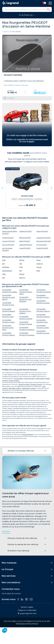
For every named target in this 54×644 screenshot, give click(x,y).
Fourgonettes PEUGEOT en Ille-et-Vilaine (26, 292)
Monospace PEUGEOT (44, 241)
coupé (44, 364)
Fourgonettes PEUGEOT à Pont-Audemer (25, 311)
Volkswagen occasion (29, 388)
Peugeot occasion (36, 384)
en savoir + (6, 531)
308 (3, 278)
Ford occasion (19, 378)
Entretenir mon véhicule (18, 551)
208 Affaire (6, 267)
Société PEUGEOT (42, 248)
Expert (39, 260)
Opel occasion (40, 378)
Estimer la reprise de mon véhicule (23, 544)
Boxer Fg (22, 278)
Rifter (38, 271)
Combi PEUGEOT (8, 238)
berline (29, 364)
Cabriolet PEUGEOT (26, 245)
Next (51, 187)
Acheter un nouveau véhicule (21, 451)
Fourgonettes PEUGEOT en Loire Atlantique (25, 299)
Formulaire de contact (11, 594)
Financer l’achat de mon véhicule (22, 538)
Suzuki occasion (14, 380)
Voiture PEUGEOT (42, 231)
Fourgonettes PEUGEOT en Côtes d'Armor (9, 297)
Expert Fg (40, 264)
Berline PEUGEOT (25, 238)
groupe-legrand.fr (27, 434)
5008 (21, 267)
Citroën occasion (29, 378)
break (33, 364)
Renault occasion (24, 384)
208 (3, 264)
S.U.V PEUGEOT (42, 245)
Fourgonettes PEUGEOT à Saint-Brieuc (8, 328)
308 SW (22, 260)
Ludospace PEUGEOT (44, 238)
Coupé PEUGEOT (25, 248)
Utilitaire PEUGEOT (26, 231)
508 (21, 271)
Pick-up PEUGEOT (8, 245)
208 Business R (7, 271)
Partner (39, 267)
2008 (4, 260)
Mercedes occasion (15, 388)
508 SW (22, 274)
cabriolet (39, 364)
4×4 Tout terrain (21, 364)
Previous (3, 187)
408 (21, 264)
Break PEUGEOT (25, 241)
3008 (4, 274)
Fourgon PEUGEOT (9, 241)
